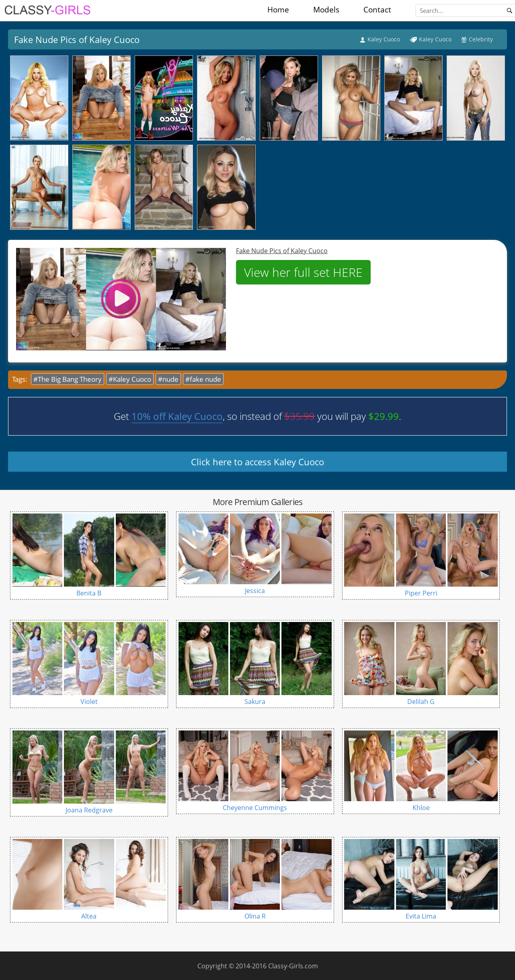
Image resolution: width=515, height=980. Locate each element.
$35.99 (300, 416)
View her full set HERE (303, 272)
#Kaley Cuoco (130, 379)
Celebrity (481, 39)
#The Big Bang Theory (68, 379)
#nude (168, 379)
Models (326, 10)
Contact (377, 10)
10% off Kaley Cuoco (177, 416)
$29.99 (384, 416)
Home (278, 10)
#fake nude (203, 379)
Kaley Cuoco (384, 39)
